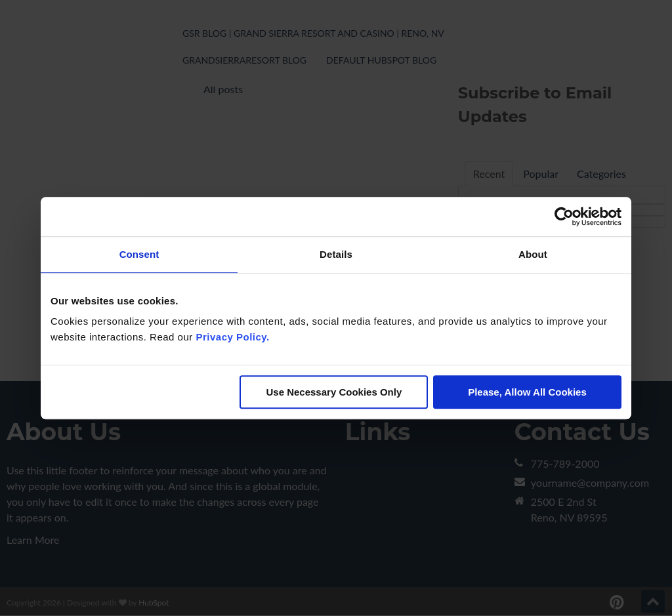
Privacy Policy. (232, 337)
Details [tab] (336, 254)
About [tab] (533, 254)
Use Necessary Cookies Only (334, 392)
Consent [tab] (139, 254)
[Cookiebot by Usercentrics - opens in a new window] (564, 216)
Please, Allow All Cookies (527, 392)
